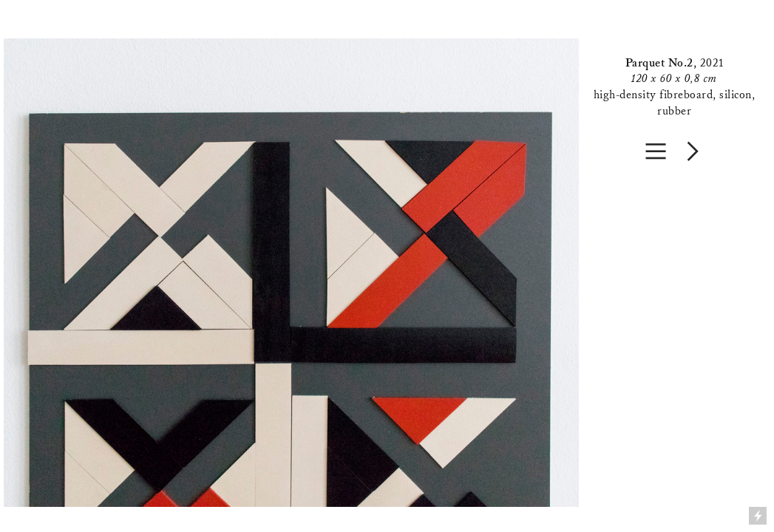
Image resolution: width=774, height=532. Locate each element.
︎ (656, 151)
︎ (693, 151)
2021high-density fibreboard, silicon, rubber (675, 87)
